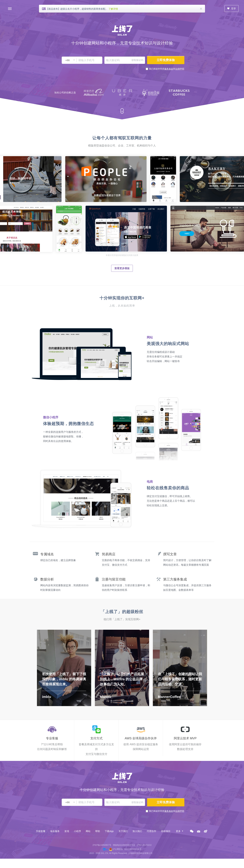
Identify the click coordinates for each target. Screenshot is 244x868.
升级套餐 (41, 831)
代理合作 (151, 831)
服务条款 (169, 69)
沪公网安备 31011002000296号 (127, 849)
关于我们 (123, 831)
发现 (67, 831)
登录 (231, 9)
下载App (109, 831)
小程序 (77, 831)
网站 (88, 831)
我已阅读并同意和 (167, 69)
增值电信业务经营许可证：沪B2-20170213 (132, 845)
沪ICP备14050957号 (102, 845)
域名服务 (55, 831)
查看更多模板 (122, 268)
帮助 (98, 831)
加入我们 (137, 831)
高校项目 (166, 831)
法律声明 (180, 69)
